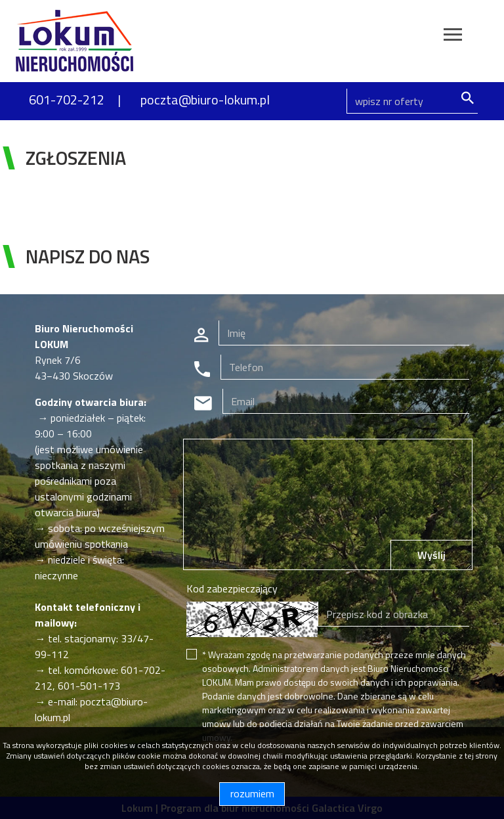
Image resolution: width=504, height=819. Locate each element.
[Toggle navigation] (453, 36)
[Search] (412, 101)
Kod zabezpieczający (232, 588)
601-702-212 (67, 100)
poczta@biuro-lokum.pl (205, 100)
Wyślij (431, 555)
